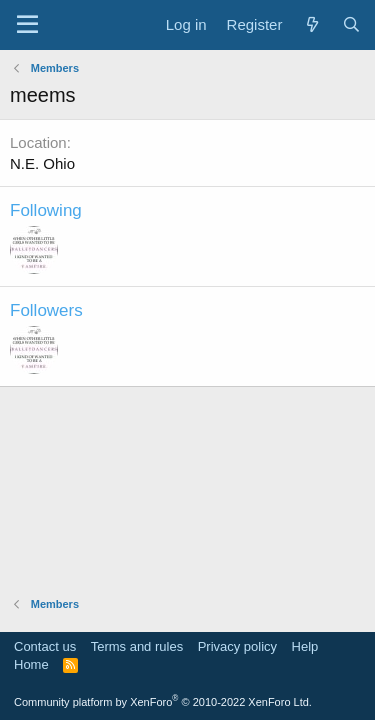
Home (31, 664)
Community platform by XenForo (163, 702)
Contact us (45, 646)
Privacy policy (237, 646)
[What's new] (311, 24)
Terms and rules (137, 646)
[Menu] (27, 25)
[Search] (351, 24)
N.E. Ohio (42, 163)
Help (305, 646)
